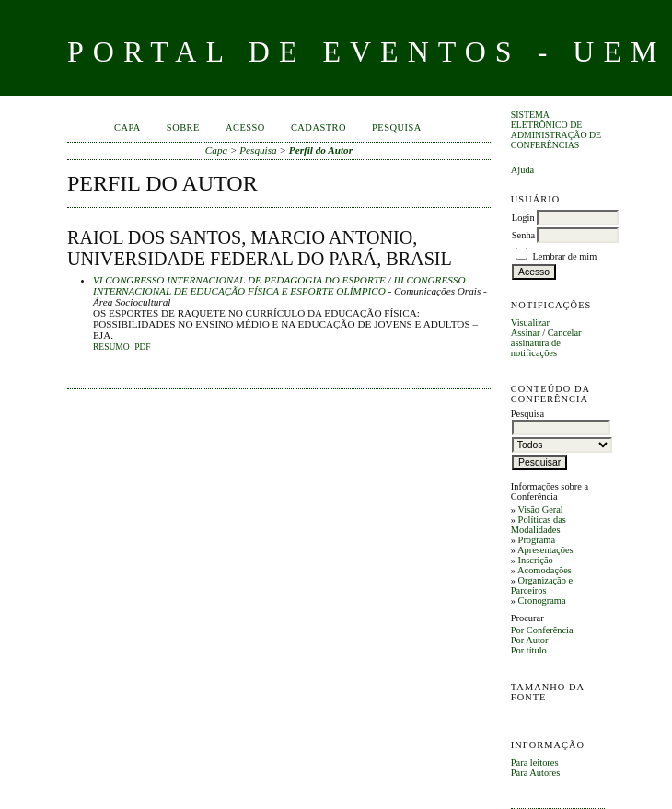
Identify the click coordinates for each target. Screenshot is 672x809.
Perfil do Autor (321, 150)
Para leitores (535, 763)
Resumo (111, 347)
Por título (529, 650)
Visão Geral (540, 509)
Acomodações (545, 570)
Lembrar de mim (564, 256)
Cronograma (542, 601)
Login (523, 218)
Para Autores (535, 773)
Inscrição (536, 560)
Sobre (183, 127)
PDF (142, 347)
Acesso (245, 127)
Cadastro (319, 127)
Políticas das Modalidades (539, 525)
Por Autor (530, 640)
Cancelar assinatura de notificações (546, 343)
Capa (127, 127)
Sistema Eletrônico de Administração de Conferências (556, 130)
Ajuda (522, 170)
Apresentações (545, 550)
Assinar (526, 333)
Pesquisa (397, 127)
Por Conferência (542, 630)
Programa (537, 540)
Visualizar (530, 323)
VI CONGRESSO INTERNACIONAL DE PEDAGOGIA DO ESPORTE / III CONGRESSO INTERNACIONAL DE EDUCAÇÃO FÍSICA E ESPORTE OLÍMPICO (279, 285)
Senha (523, 235)
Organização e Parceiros (542, 585)
